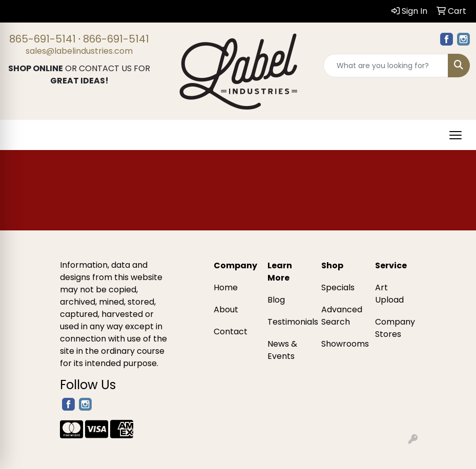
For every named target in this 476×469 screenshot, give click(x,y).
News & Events (282, 350)
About (226, 310)
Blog (276, 300)
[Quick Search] (386, 66)
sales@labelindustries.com (79, 51)
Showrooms (342, 344)
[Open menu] (456, 135)
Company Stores (395, 328)
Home (226, 287)
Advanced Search (342, 316)
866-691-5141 (116, 39)
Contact (231, 332)
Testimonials (288, 322)
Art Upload (389, 294)
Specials (338, 287)
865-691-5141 (43, 39)
